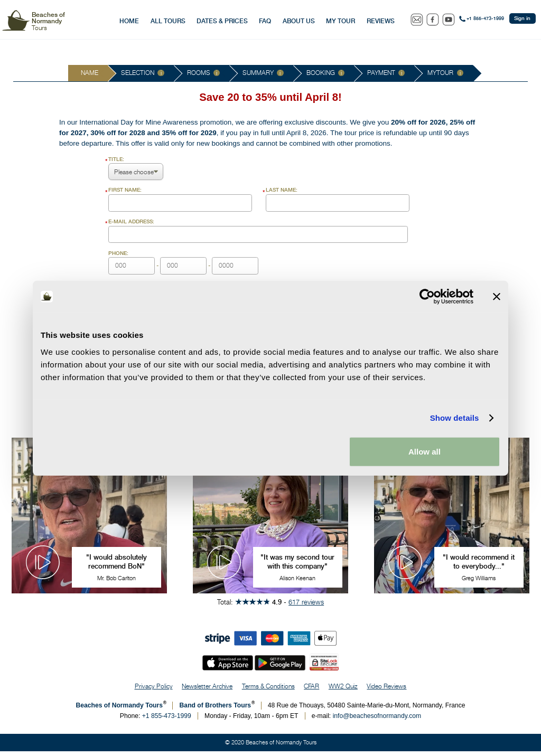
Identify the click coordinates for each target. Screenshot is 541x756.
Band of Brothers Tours (216, 710)
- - (183, 262)
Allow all (425, 451)
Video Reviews (386, 691)
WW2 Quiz (343, 691)
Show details (455, 418)
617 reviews (306, 607)
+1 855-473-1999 (485, 18)
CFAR (311, 691)
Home (129, 21)
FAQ (265, 21)
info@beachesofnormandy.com (377, 721)
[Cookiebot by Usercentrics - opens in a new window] (427, 297)
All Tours (168, 21)
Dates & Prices (222, 21)
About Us (299, 21)
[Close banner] (497, 297)
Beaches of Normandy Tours (119, 710)
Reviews (381, 21)
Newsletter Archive (207, 691)
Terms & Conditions (268, 691)
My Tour (341, 21)
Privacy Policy (154, 691)
